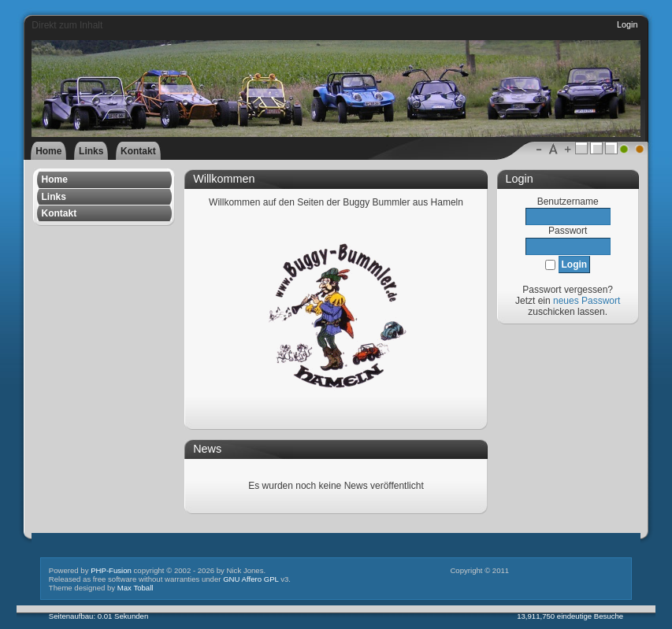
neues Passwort (587, 301)
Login (627, 24)
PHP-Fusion (111, 570)
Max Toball (136, 588)
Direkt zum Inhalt (67, 25)
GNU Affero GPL (251, 579)
